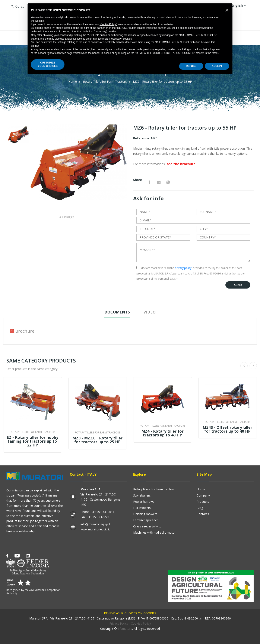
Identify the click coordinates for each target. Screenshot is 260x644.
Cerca (18, 6)
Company (203, 495)
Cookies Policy (141, 623)
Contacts (203, 514)
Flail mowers (142, 508)
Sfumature (125, 629)
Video (150, 312)
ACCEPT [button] (217, 66)
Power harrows (144, 502)
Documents (117, 312)
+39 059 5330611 (102, 512)
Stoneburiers (142, 495)
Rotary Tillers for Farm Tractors (105, 82)
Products (203, 502)
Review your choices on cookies (130, 613)
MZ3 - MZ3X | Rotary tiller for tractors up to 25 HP (97, 440)
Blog (200, 508)
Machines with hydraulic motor (154, 532)
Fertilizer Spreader (146, 520)
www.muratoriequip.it (95, 529)
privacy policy (183, 268)
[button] (227, 10)
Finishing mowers (145, 514)
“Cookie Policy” (108, 24)
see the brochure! (182, 164)
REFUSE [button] (191, 66)
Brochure (25, 331)
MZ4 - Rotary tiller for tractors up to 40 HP (162, 433)
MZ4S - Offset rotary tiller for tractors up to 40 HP (227, 429)
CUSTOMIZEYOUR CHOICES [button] (48, 64)
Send (238, 285)
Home (73, 82)
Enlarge (67, 217)
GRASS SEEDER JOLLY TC (147, 526)
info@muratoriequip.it (95, 524)
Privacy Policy (119, 623)
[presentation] (169, 290)
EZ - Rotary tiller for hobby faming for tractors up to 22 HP (32, 441)
